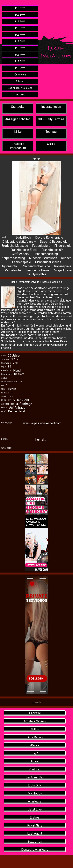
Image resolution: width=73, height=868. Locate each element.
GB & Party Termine (51, 119)
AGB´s (51, 144)
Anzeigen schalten (18, 119)
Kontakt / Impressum (18, 146)
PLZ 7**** (20, 55)
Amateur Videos (35, 721)
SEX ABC (20, 95)
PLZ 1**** (20, 15)
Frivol (35, 761)
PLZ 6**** (20, 48)
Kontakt (40, 440)
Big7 (35, 753)
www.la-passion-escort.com (42, 423)
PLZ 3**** (20, 28)
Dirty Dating (35, 737)
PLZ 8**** (20, 61)
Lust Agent (35, 833)
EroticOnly (35, 785)
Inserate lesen (51, 107)
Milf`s (35, 729)
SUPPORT (35, 713)
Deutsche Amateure (35, 850)
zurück (37, 702)
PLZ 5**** (20, 41)
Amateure (35, 801)
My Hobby (35, 793)
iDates (35, 745)
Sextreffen (35, 842)
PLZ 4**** (20, 35)
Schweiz (20, 81)
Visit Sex (35, 769)
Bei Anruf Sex (35, 777)
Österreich (20, 75)
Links (18, 132)
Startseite (18, 107)
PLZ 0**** (20, 8)
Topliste (51, 132)
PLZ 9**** (20, 68)
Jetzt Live (35, 809)
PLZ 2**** (20, 22)
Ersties (35, 817)
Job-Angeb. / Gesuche (20, 88)
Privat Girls (35, 825)
